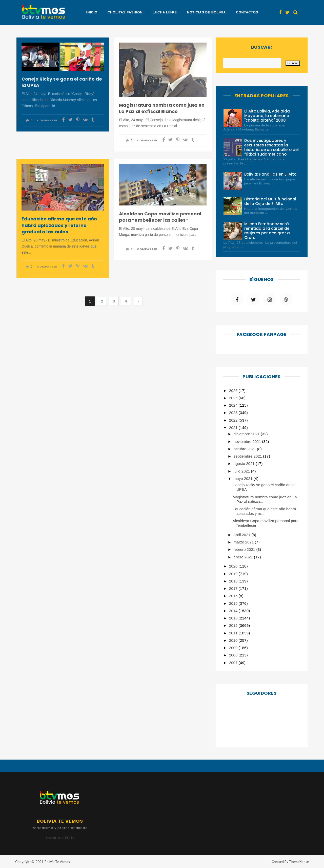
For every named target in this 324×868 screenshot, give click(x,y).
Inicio (92, 12)
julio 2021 (242, 471)
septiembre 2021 (248, 456)
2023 (234, 413)
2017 (234, 588)
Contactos (247, 12)
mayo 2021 (244, 478)
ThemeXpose (299, 862)
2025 (234, 398)
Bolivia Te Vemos (57, 862)
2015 (234, 603)
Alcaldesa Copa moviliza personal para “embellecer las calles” (160, 217)
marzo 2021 (244, 542)
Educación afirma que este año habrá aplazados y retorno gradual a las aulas (59, 225)
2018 (234, 581)
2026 (234, 391)
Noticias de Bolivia (206, 12)
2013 (234, 618)
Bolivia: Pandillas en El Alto (270, 174)
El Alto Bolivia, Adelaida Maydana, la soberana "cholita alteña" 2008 (267, 116)
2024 (234, 405)
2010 (234, 640)
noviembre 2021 (248, 441)
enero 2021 (244, 557)
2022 (234, 420)
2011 (234, 633)
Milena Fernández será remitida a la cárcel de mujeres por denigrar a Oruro (267, 231)
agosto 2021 (245, 464)
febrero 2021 (245, 549)
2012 (234, 625)
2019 (234, 574)
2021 (234, 428)
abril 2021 (242, 535)
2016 (234, 596)
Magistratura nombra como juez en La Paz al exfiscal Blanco (162, 108)
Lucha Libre (165, 12)
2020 (234, 566)
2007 (234, 663)
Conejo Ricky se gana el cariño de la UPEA (62, 82)
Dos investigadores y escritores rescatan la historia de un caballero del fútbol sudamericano (272, 147)
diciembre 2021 (247, 434)
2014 (234, 611)
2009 (234, 648)
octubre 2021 (245, 449)
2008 (234, 655)
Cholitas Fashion (125, 12)
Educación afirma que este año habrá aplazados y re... (264, 511)
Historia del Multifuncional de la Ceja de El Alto (270, 201)
